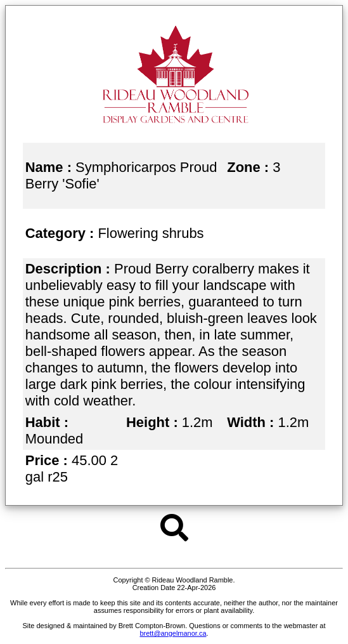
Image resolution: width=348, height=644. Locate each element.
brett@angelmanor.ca (173, 633)
